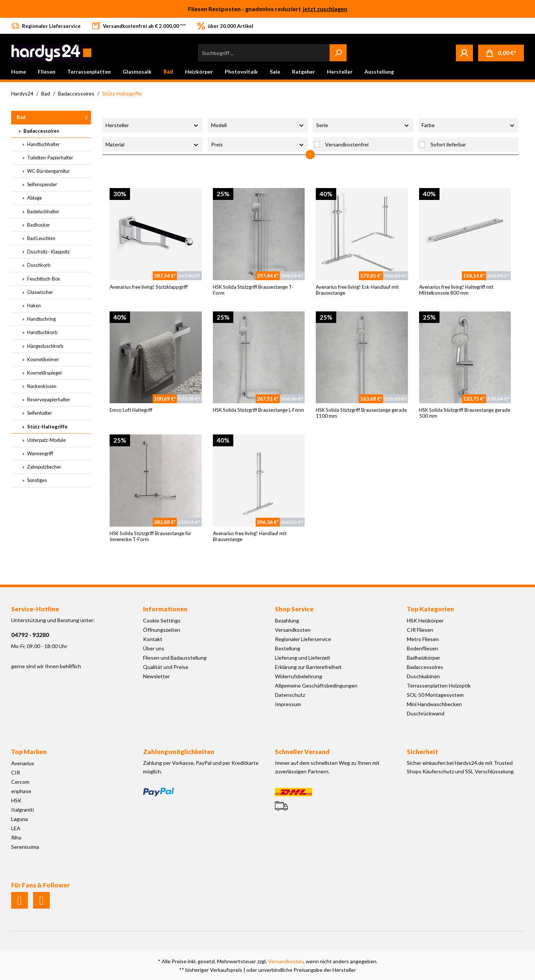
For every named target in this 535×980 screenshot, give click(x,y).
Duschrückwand (426, 713)
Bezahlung (287, 620)
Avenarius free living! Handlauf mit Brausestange (250, 536)
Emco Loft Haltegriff (131, 410)
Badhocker (38, 225)
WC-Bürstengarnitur (48, 171)
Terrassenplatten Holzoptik (439, 685)
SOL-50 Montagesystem (435, 695)
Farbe (468, 125)
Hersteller (152, 125)
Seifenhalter (39, 413)
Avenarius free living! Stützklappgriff (149, 287)
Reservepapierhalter (48, 400)
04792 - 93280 (30, 635)
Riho (16, 837)
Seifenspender (42, 184)
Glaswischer (40, 292)
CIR (16, 772)
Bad (21, 117)
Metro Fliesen (423, 639)
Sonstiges (37, 480)
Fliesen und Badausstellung (175, 658)
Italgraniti (22, 810)
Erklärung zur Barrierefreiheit (308, 667)
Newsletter (156, 676)
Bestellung (288, 648)
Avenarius (23, 763)
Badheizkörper (424, 658)
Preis (258, 144)
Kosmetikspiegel (44, 373)
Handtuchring (41, 319)
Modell (258, 125)
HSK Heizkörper (425, 620)
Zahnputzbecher (44, 467)
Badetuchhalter (43, 211)
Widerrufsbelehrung (299, 676)
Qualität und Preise (166, 667)
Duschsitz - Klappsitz (48, 252)
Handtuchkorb (42, 332)
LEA (16, 828)
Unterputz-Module (46, 440)
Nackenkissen (41, 386)
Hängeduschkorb (45, 346)
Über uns (154, 648)
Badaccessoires (41, 131)
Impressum (288, 704)
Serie (363, 125)
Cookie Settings (162, 620)
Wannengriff (40, 453)
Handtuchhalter (43, 144)
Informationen (165, 609)
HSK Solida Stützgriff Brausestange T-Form (253, 290)
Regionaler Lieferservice (303, 639)
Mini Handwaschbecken (434, 704)
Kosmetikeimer (43, 359)
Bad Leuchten (41, 238)
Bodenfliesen (422, 648)
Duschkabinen (423, 676)
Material (152, 144)
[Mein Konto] (464, 53)
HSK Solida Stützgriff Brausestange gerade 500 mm (465, 413)
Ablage (34, 198)
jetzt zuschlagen (325, 9)
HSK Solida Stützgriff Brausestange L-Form (258, 410)
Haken (34, 305)
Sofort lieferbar (448, 144)
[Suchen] (338, 53)
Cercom (20, 782)
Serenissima (25, 847)
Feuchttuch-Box (43, 279)
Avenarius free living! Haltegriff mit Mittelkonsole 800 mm (456, 290)
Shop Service (294, 609)
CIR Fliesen (420, 630)
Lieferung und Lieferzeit (303, 658)
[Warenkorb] (501, 53)
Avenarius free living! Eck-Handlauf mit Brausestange (357, 290)
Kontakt (153, 639)
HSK (16, 800)
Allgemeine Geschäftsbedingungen (316, 685)
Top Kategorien (430, 609)
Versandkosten (293, 630)
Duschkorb (38, 265)
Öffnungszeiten (162, 630)
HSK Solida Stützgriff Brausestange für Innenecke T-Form (150, 536)
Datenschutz (290, 695)
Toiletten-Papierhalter (50, 158)
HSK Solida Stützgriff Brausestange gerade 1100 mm (361, 413)
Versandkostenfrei (347, 144)
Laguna (20, 819)
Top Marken (29, 752)
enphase (21, 791)
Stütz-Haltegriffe (47, 427)
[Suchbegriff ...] (264, 53)
